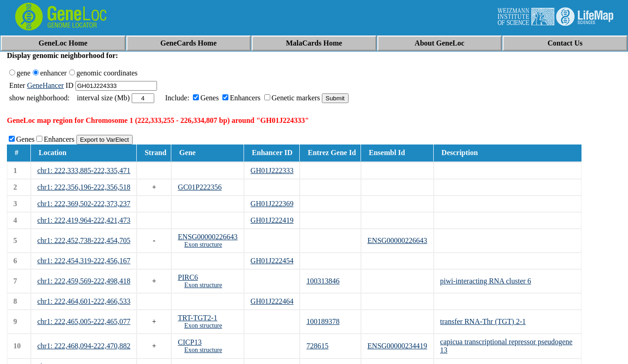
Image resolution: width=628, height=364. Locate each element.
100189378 (323, 321)
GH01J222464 (272, 301)
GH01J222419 (272, 220)
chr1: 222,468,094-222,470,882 (84, 346)
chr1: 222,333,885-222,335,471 (84, 170)
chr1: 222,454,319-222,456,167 (84, 261)
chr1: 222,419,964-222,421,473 (84, 220)
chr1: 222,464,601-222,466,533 (84, 301)
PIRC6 (188, 277)
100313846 (323, 281)
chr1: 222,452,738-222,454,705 (84, 240)
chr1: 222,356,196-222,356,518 (84, 187)
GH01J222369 (272, 204)
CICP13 (190, 342)
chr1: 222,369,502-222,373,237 (84, 204)
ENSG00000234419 (397, 346)
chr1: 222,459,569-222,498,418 (84, 281)
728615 (317, 346)
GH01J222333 (272, 170)
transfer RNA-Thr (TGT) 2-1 (483, 321)
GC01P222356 (200, 187)
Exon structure (203, 245)
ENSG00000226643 (208, 237)
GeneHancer (46, 85)
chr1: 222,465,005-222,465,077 (84, 321)
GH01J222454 (272, 261)
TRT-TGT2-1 (198, 318)
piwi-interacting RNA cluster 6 (486, 281)
